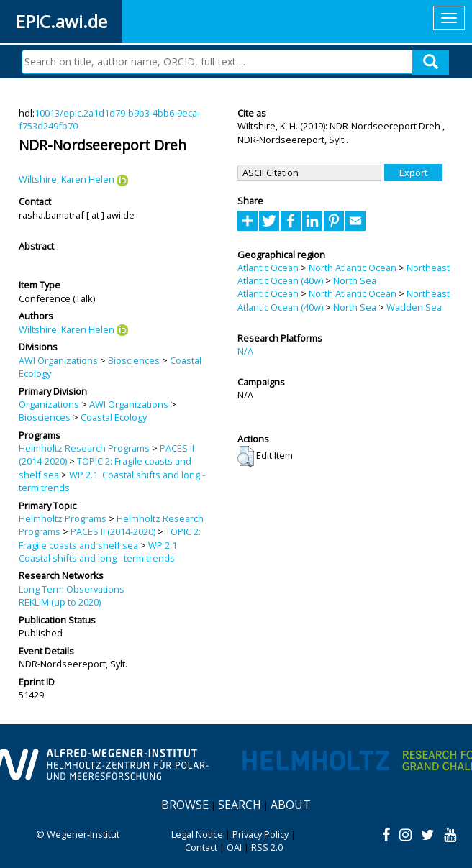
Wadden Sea (414, 307)
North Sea (355, 280)
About (291, 805)
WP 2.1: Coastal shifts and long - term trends (99, 552)
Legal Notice (197, 834)
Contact (201, 847)
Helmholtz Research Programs (84, 448)
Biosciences (134, 360)
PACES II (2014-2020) (113, 531)
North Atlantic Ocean (353, 268)
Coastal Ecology (114, 417)
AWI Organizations (58, 360)
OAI (234, 847)
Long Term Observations (72, 589)
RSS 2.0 (267, 847)
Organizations (49, 404)
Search (240, 805)
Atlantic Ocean (268, 268)
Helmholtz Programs (63, 518)
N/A (245, 351)
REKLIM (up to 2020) (60, 602)
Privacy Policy (260, 834)
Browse (185, 805)
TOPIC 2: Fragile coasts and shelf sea (110, 538)
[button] (246, 457)
